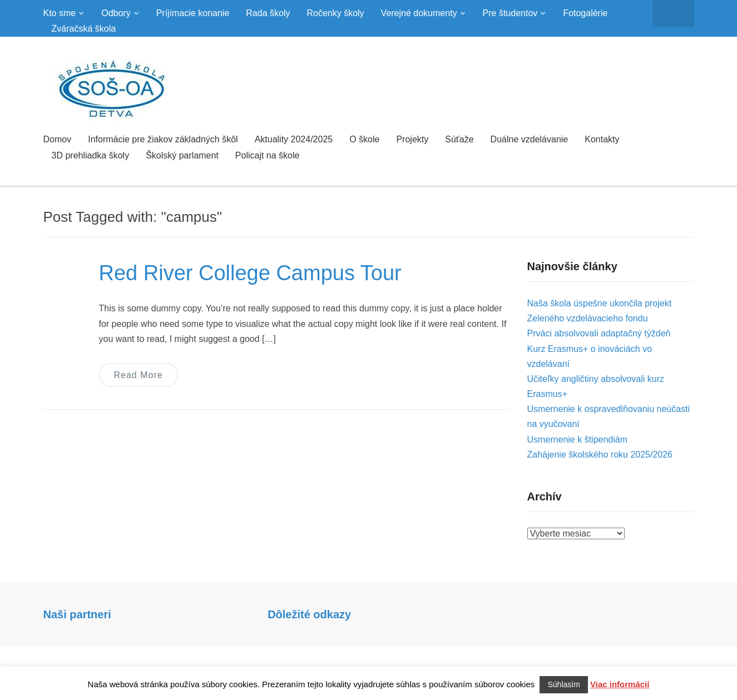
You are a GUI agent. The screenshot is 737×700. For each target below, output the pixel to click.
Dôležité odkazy (309, 614)
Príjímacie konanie (193, 13)
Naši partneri (77, 614)
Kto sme (60, 13)
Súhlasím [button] (563, 684)
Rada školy (268, 13)
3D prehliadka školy (91, 155)
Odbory (116, 13)
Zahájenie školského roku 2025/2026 (600, 455)
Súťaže (459, 139)
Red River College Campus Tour (250, 273)
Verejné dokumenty (419, 13)
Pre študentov (510, 13)
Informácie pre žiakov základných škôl (163, 139)
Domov (58, 139)
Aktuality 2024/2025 (294, 139)
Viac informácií (620, 684)
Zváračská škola (84, 29)
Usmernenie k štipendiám (578, 440)
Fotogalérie (585, 13)
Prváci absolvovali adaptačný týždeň (599, 333)
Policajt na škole (268, 155)
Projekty (412, 139)
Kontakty (602, 139)
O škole (364, 139)
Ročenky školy (335, 13)
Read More (139, 375)
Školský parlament (182, 155)
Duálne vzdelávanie (530, 139)
